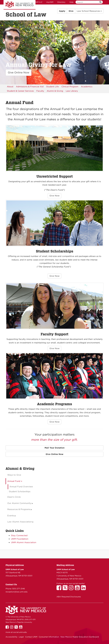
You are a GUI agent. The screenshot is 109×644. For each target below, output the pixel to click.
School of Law (26, 14)
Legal (21, 637)
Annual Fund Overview (21, 487)
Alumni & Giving (55, 91)
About (10, 87)
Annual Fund (14, 481)
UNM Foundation (20, 539)
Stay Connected (19, 535)
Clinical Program (70, 87)
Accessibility (11, 637)
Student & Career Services (20, 91)
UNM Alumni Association (24, 542)
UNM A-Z (38, 2)
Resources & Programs (19, 509)
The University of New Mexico (20, 5)
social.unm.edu (20, 632)
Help (71, 2)
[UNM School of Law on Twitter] (66, 589)
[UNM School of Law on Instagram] (72, 589)
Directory (61, 2)
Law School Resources (89, 11)
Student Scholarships (20, 492)
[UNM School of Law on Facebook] (60, 589)
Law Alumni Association (20, 522)
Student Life (52, 87)
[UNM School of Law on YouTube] (78, 589)
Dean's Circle (14, 497)
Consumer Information (49, 637)
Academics (87, 87)
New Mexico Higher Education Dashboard (80, 637)
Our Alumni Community (19, 503)
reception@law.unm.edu (17, 592)
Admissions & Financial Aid (30, 87)
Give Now (54, 196)
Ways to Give (14, 475)
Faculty (40, 91)
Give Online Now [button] (19, 73)
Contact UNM (31, 637)
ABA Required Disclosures (69, 597)
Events (11, 516)
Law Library (72, 91)
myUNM (50, 2)
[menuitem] (10, 87)
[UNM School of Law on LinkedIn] (84, 589)
